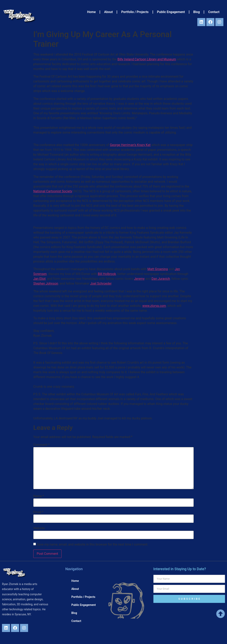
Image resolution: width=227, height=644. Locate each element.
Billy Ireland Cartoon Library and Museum (147, 59)
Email (38, 512)
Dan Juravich (161, 279)
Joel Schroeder (101, 283)
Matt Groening (158, 269)
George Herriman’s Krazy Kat (130, 145)
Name (39, 496)
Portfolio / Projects (135, 12)
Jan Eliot (40, 279)
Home (91, 12)
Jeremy (139, 279)
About (108, 12)
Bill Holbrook (107, 274)
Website (39, 528)
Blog (197, 12)
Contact (214, 12)
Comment (41, 445)
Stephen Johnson (46, 283)
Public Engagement (171, 12)
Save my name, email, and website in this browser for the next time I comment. (93, 545)
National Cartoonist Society (53, 191)
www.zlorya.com (154, 306)
